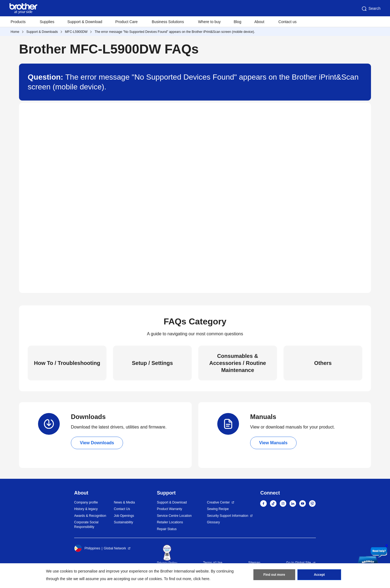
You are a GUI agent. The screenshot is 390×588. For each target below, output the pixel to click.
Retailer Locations (170, 522)
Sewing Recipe (218, 509)
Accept (319, 575)
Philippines (87, 548)
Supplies (47, 22)
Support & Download (85, 22)
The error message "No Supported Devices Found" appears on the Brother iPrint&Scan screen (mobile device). (175, 32)
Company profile (86, 502)
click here (201, 579)
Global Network (115, 548)
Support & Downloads (42, 32)
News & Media (124, 502)
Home (15, 32)
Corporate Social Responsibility (86, 525)
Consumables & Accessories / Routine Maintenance (238, 363)
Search (371, 9)
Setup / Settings (152, 363)
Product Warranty (170, 509)
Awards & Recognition (90, 516)
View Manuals (273, 443)
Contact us (287, 22)
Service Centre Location (174, 516)
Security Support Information (228, 516)
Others (323, 363)
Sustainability (123, 522)
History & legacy (86, 509)
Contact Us (122, 509)
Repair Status (167, 529)
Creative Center (218, 502)
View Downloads (97, 443)
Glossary (213, 522)
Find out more (274, 575)
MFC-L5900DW (76, 32)
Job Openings (124, 516)
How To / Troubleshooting (67, 363)
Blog (237, 22)
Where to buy (209, 22)
